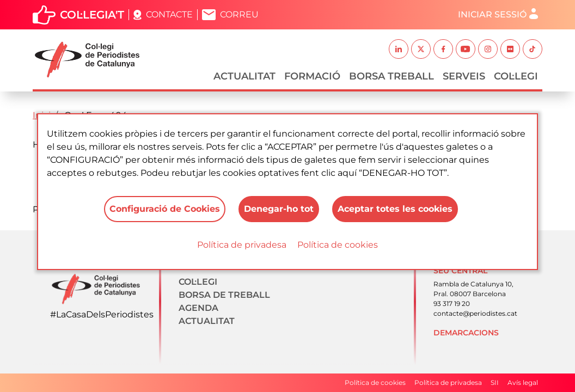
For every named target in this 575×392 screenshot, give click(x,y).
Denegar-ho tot (279, 209)
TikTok (533, 49)
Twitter (421, 49)
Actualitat (244, 76)
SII (495, 382)
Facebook (443, 49)
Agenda (198, 308)
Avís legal (523, 382)
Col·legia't (92, 15)
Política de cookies (338, 245)
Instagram (488, 49)
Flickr (510, 49)
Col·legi (516, 76)
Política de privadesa (242, 245)
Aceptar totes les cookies (395, 209)
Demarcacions (466, 333)
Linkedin (399, 49)
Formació (312, 76)
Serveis (464, 76)
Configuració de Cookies (165, 209)
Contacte (169, 14)
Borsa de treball (224, 295)
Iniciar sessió (492, 14)
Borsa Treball (392, 76)
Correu (239, 14)
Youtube (466, 49)
